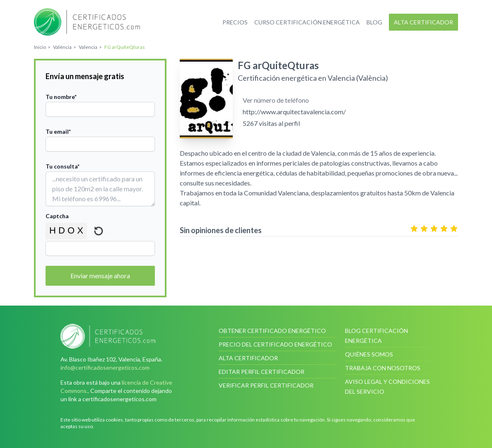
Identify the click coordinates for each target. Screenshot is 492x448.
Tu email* (58, 131)
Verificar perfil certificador (266, 385)
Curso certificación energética (307, 22)
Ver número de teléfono (276, 100)
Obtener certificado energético (272, 331)
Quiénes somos (369, 354)
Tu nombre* (61, 97)
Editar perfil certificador (262, 372)
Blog (374, 22)
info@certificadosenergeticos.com (105, 367)
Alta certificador (423, 22)
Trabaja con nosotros (383, 368)
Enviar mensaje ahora (100, 276)
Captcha (57, 216)
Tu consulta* (63, 166)
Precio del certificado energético (275, 344)
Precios (235, 22)
